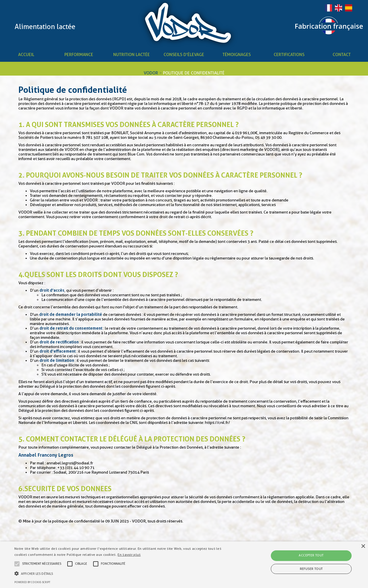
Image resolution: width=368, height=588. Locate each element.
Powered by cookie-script (32, 582)
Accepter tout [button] (311, 555)
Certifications (289, 55)
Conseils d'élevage (184, 55)
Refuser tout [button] (311, 569)
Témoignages (237, 55)
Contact (342, 55)
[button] (125, 573)
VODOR (151, 73)
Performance (79, 55)
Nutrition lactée (132, 55)
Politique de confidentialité (194, 73)
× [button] (363, 546)
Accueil (26, 55)
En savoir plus (129, 555)
